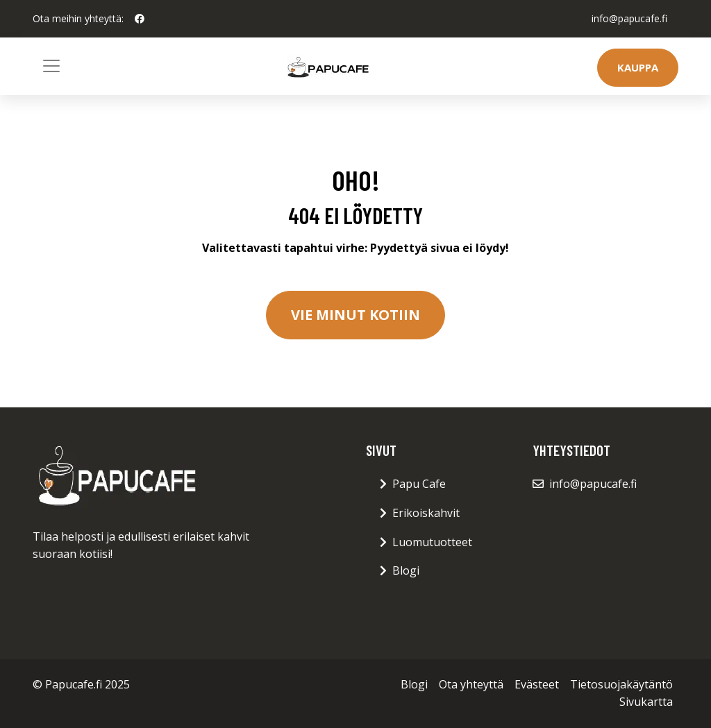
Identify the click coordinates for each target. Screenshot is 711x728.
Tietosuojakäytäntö (621, 684)
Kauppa (638, 67)
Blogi (406, 570)
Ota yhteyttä (471, 684)
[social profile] (140, 19)
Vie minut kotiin (355, 315)
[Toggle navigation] (51, 66)
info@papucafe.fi (629, 18)
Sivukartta (646, 702)
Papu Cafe (419, 484)
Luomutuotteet (432, 542)
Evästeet (537, 684)
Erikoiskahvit (426, 513)
